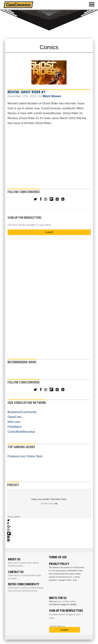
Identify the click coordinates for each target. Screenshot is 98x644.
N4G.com (14, 422)
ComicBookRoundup (21, 432)
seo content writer (67, 601)
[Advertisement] (49, 158)
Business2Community (22, 412)
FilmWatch (15, 427)
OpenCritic (15, 417)
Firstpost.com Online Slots (25, 456)
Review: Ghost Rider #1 (26, 92)
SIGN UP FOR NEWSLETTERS (24, 217)
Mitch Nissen (52, 96)
